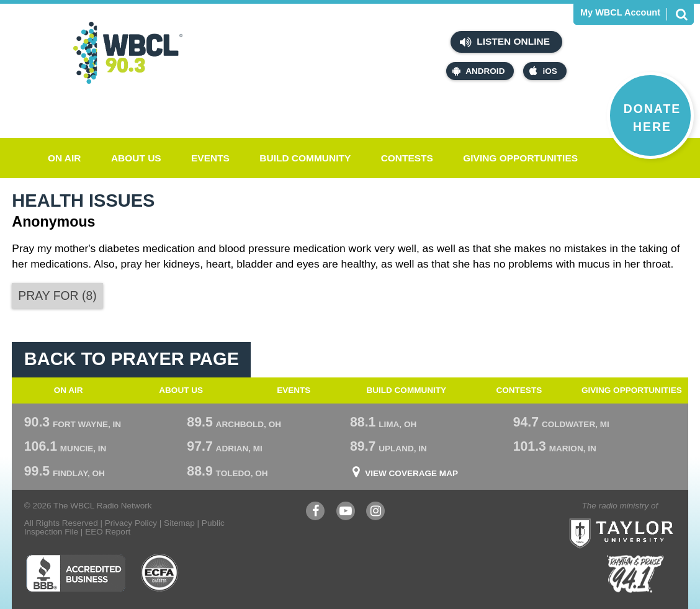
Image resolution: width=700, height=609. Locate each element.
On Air (65, 158)
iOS (543, 71)
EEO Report (108, 532)
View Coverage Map (411, 474)
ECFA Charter (160, 573)
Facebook (315, 512)
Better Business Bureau (75, 573)
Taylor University (645, 518)
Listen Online (505, 42)
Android (478, 71)
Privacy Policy (131, 523)
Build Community (305, 158)
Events (210, 158)
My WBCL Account (620, 13)
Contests (407, 158)
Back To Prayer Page (132, 359)
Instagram (375, 512)
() (57, 295)
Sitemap (179, 523)
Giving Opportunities (520, 158)
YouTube (346, 512)
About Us (136, 158)
